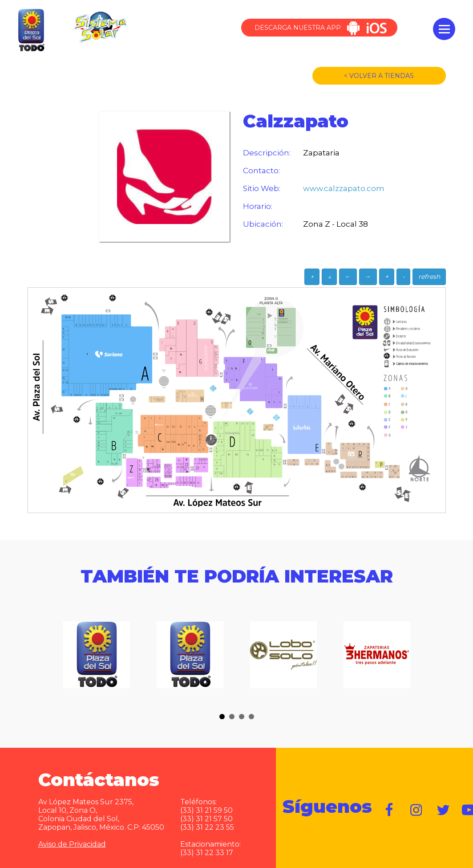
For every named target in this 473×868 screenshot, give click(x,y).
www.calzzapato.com (338, 188)
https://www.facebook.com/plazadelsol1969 (390, 810)
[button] (222, 717)
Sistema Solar (100, 27)
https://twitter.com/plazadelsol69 (443, 810)
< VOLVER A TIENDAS (379, 76)
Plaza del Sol (30, 31)
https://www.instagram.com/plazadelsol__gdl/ (416, 810)
